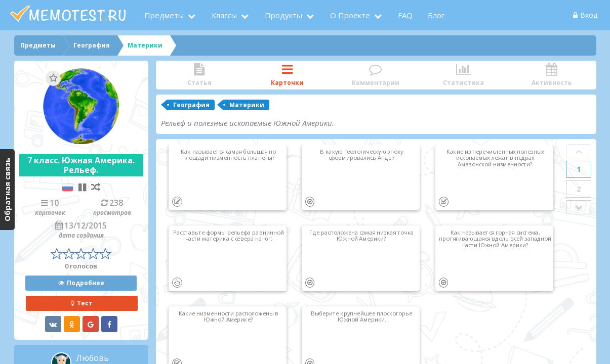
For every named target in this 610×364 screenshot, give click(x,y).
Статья (199, 75)
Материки (247, 105)
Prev (579, 151)
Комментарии (376, 75)
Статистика (464, 75)
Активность (552, 75)
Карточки (288, 75)
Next (579, 207)
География (191, 105)
